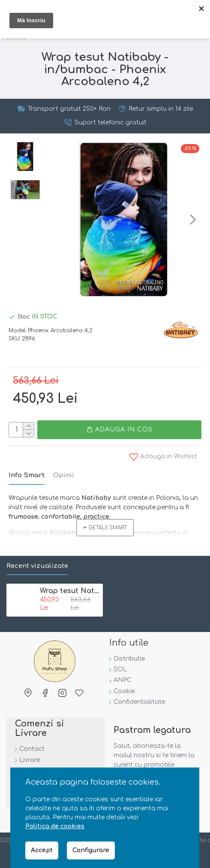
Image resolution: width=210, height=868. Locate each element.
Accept (42, 850)
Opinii (64, 476)
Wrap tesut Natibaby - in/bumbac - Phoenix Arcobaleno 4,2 (70, 591)
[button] (193, 219)
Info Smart (27, 476)
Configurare (91, 850)
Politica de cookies (55, 826)
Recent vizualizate (37, 566)
